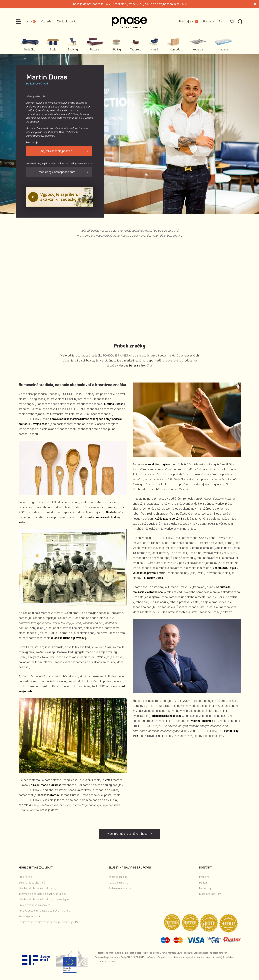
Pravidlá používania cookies (34, 905)
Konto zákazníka (118, 877)
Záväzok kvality (67, 22)
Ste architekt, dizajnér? (32, 883)
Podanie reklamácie (120, 888)
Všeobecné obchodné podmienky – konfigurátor (46, 900)
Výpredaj (46, 22)
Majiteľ (203, 883)
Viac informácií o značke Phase (129, 834)
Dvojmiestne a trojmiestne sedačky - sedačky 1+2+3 (49, 922)
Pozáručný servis (118, 883)
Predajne (209, 22)
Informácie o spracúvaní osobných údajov (42, 894)
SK (221, 22)
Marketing (205, 888)
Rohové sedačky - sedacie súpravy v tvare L (44, 911)
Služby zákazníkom (210, 894)
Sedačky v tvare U (29, 917)
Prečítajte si (26, 877)
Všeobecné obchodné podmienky (37, 888)
